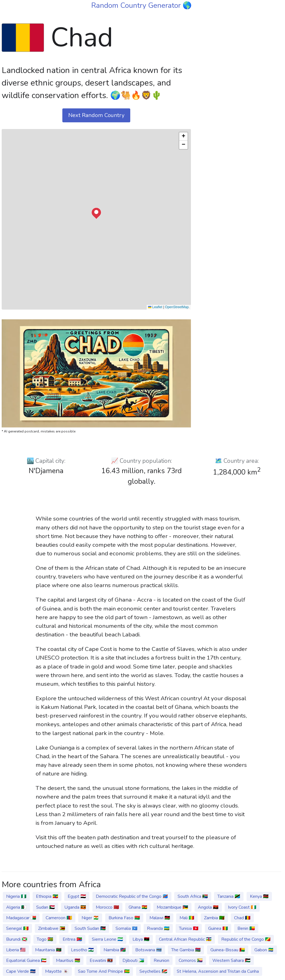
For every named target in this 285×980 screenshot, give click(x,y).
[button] (96, 213)
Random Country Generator (137, 5)
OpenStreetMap (177, 307)
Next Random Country (96, 115)
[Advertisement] (239, 52)
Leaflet (155, 307)
